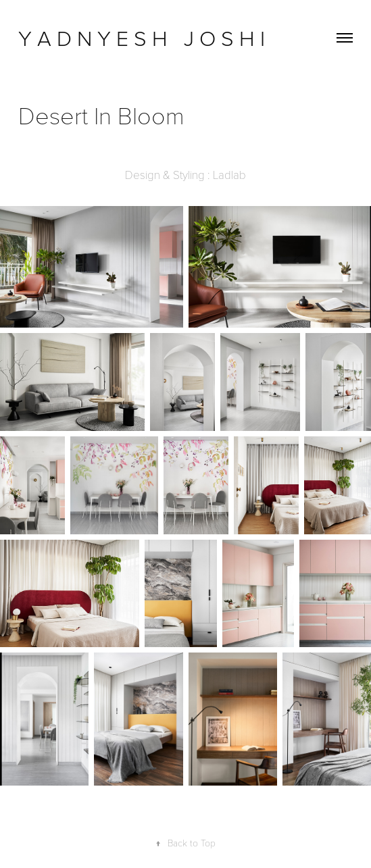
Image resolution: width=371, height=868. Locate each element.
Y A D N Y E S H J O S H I (144, 37)
